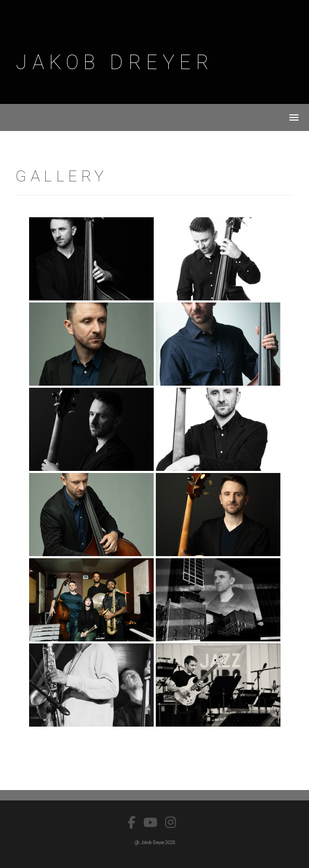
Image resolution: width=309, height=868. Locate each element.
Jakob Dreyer (115, 62)
